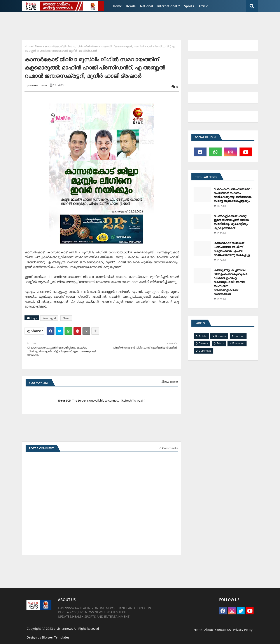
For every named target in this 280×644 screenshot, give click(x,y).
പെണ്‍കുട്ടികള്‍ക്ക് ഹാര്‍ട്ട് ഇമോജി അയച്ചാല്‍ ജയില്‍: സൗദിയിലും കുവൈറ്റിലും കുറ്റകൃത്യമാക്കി (232, 222)
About (209, 630)
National (146, 6)
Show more (170, 382)
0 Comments (169, 448)
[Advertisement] (126, 25)
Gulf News (205, 351)
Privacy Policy (243, 630)
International (167, 6)
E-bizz (220, 343)
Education (238, 343)
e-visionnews (63, 629)
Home (117, 6)
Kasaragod (49, 318)
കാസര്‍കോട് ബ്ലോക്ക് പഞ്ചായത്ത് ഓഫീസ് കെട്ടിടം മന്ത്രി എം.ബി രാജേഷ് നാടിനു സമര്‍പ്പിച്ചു (232, 249)
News (39, 46)
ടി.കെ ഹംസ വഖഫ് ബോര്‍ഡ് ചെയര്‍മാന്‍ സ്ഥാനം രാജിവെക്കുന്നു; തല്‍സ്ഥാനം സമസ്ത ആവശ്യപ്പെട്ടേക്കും (233, 195)
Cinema (203, 343)
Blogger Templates (56, 637)
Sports (189, 6)
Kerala (131, 6)
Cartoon (239, 336)
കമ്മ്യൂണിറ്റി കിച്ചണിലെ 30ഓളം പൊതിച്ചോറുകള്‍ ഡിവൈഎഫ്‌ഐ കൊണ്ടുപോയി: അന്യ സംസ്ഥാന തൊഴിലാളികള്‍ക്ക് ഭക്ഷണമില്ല (230, 282)
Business (220, 336)
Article (203, 6)
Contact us (223, 630)
